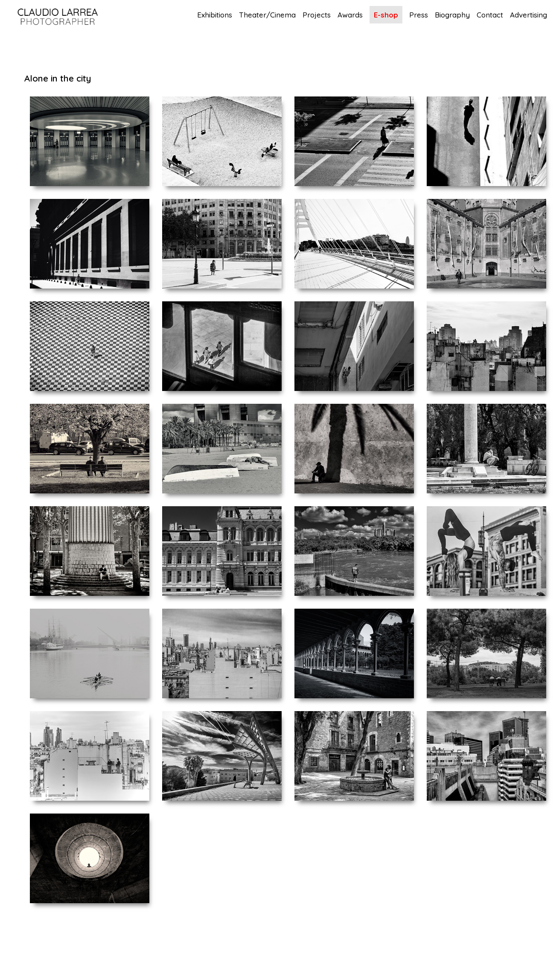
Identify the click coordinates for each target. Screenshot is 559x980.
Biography (452, 15)
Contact (490, 15)
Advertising (528, 15)
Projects (317, 15)
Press (419, 15)
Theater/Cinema (267, 15)
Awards (350, 15)
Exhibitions (215, 15)
